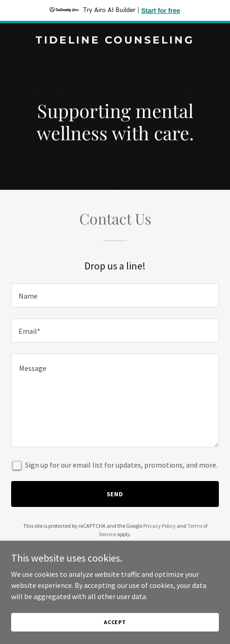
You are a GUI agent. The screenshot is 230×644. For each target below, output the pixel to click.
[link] (115, 41)
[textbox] (115, 295)
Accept (115, 622)
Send (115, 494)
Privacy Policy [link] (160, 526)
